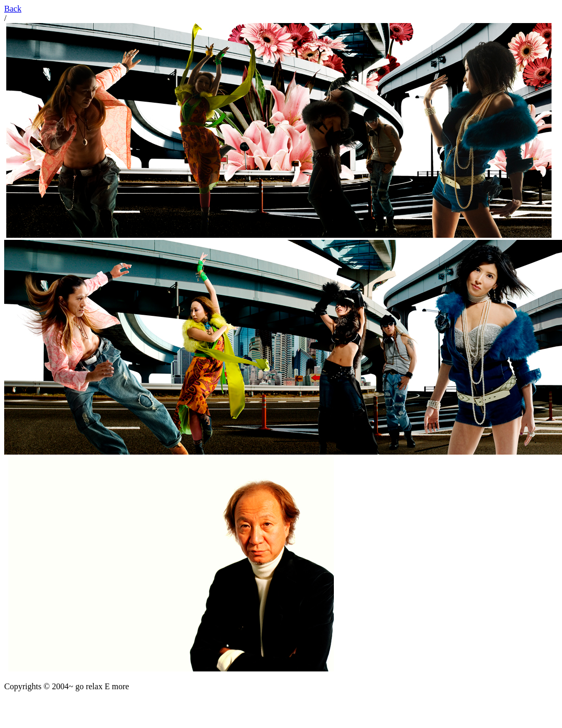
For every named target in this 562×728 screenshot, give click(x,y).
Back (13, 9)
